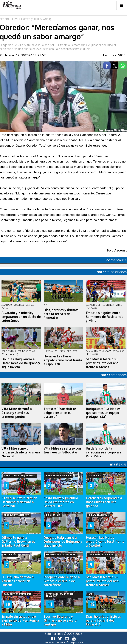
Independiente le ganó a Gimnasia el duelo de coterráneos (62, 581)
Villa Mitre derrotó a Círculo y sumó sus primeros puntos (17, 413)
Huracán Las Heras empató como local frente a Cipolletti (63, 360)
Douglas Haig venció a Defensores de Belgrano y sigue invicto (21, 363)
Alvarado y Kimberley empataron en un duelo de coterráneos (21, 317)
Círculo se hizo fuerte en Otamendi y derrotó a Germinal (19, 502)
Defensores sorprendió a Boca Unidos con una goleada (104, 502)
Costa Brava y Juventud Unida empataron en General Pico (61, 502)
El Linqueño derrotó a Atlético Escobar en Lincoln (18, 581)
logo (12, 5)
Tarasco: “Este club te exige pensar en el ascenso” (60, 413)
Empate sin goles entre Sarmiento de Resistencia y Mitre (105, 317)
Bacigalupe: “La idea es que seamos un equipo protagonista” (103, 413)
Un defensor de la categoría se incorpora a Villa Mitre (104, 452)
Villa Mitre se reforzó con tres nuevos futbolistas (62, 450)
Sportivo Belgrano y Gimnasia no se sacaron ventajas (61, 620)
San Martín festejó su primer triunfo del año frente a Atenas (102, 363)
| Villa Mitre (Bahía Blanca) (32, 19)
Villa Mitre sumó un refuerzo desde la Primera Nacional (21, 452)
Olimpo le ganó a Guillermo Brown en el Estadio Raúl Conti (18, 542)
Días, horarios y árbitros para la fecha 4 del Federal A (61, 314)
